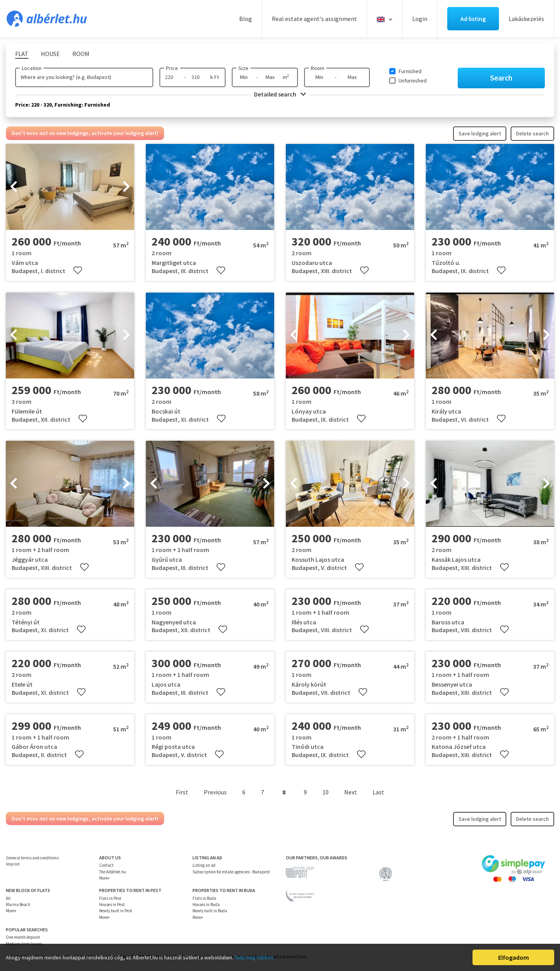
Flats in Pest (110, 898)
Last (378, 792)
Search (501, 78)
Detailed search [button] (280, 94)
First (182, 792)
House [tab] (50, 54)
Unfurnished (413, 81)
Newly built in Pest (116, 911)
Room (318, 68)
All (8, 898)
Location (32, 68)
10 (325, 792)
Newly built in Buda (210, 911)
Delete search (532, 133)
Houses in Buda (206, 904)
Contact (106, 865)
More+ (104, 878)
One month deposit (23, 937)
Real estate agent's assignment (314, 19)
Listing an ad (204, 865)
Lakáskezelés (526, 19)
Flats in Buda (204, 898)
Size (243, 68)
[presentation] (14, 187)
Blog (246, 19)
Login (420, 19)
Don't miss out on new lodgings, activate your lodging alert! (85, 133)
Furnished (410, 71)
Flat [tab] (22, 54)
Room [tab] (81, 54)
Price (172, 68)
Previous (215, 792)
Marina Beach (18, 904)
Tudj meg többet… (256, 957)
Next (351, 792)
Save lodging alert (480, 133)
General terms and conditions (32, 858)
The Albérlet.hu (113, 872)
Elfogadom (514, 957)
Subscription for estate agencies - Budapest (231, 872)
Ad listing (473, 19)
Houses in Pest (112, 904)
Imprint (13, 864)
